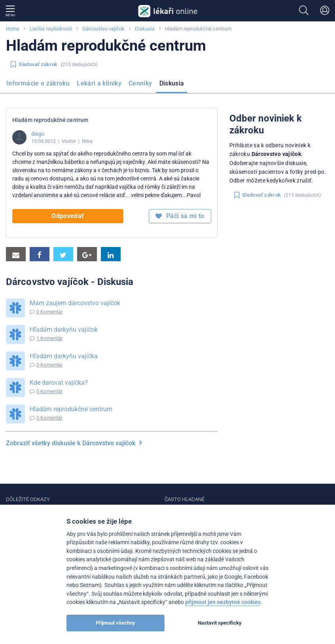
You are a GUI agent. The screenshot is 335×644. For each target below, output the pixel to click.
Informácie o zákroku (38, 83)
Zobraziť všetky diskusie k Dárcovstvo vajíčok (74, 443)
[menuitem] (40, 86)
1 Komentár (49, 338)
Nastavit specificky (220, 623)
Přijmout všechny (115, 623)
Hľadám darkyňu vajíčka (64, 356)
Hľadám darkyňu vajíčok (64, 330)
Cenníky (140, 83)
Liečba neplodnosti (51, 29)
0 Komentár (49, 312)
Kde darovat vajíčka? (59, 383)
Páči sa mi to (180, 216)
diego (38, 134)
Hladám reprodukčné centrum (71, 409)
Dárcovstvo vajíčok (103, 29)
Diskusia (145, 29)
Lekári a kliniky (99, 83)
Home (13, 29)
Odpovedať (68, 216)
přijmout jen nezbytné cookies (223, 602)
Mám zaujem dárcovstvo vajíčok (75, 303)
